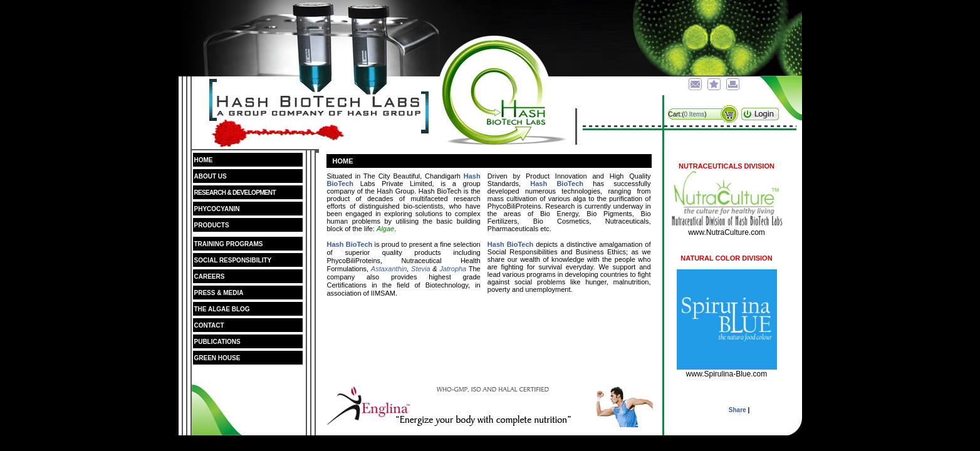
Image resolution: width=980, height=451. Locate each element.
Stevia (421, 269)
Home (204, 160)
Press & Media (219, 293)
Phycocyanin (217, 209)
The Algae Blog (230, 309)
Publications (217, 342)
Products (212, 225)
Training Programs (237, 244)
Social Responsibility (233, 260)
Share (738, 410)
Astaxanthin (389, 269)
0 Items (695, 114)
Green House (217, 358)
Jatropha (453, 269)
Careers (210, 277)
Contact (209, 325)
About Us (211, 176)
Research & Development (235, 193)
